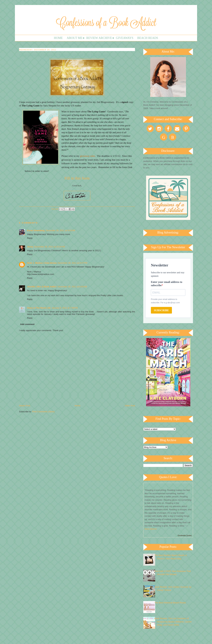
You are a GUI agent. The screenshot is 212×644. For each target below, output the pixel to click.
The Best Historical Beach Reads (170, 603)
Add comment (27, 324)
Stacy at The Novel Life (39, 308)
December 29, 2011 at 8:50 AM (72, 287)
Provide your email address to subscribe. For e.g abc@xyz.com (165, 301)
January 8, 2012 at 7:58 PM (65, 308)
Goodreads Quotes (185, 536)
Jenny (30, 247)
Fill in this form (77, 178)
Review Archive (99, 38)
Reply (30, 238)
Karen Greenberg (36, 230)
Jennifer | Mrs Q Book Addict (42, 287)
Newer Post (25, 406)
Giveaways (125, 38)
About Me (75, 38)
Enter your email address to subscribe (167, 284)
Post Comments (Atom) (43, 412)
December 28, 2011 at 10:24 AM (50, 247)
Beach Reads (148, 38)
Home (58, 38)
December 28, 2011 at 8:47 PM (72, 263)
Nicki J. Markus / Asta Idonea (42, 263)
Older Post (130, 406)
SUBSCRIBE (161, 310)
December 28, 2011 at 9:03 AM (60, 230)
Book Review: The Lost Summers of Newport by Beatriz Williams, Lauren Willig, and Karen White (173, 622)
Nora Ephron (151, 529)
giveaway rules (87, 156)
